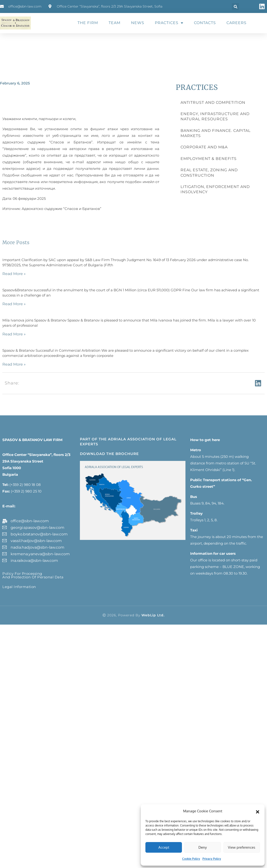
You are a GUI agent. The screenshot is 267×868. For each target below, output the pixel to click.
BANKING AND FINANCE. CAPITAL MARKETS (216, 133)
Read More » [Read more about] (14, 274)
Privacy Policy (212, 859)
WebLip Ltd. (153, 615)
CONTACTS (205, 23)
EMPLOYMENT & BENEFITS (209, 159)
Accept (164, 847)
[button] (258, 811)
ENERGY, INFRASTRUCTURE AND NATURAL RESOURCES (215, 116)
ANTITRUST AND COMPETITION (213, 102)
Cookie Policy (191, 859)
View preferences (242, 847)
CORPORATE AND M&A (204, 147)
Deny (203, 847)
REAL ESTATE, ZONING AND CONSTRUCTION (209, 173)
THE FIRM (88, 23)
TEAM (115, 23)
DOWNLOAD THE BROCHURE (109, 454)
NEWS (138, 23)
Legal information (19, 587)
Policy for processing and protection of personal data (33, 575)
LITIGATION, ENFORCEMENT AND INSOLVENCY (215, 189)
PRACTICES (169, 23)
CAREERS (236, 23)
